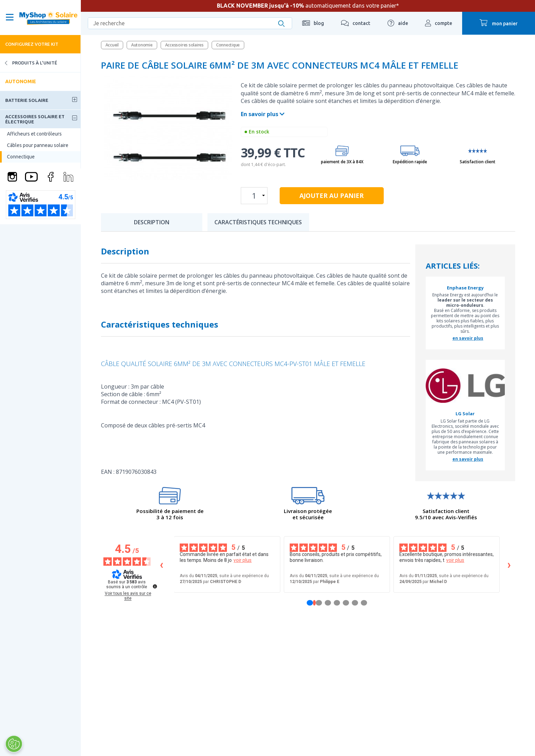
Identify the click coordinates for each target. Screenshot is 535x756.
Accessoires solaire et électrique (35, 119)
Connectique (21, 157)
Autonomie (21, 81)
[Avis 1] (314, 603)
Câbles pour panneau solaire (38, 145)
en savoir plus (468, 338)
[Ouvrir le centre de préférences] (14, 744)
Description (152, 222)
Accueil (112, 45)
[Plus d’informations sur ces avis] (154, 586)
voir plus (243, 560)
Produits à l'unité (29, 63)
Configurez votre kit (32, 44)
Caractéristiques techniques (258, 222)
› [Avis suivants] (509, 564)
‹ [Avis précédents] (162, 564)
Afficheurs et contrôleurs (34, 134)
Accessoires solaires (184, 45)
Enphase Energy (465, 288)
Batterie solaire (27, 100)
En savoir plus (263, 114)
